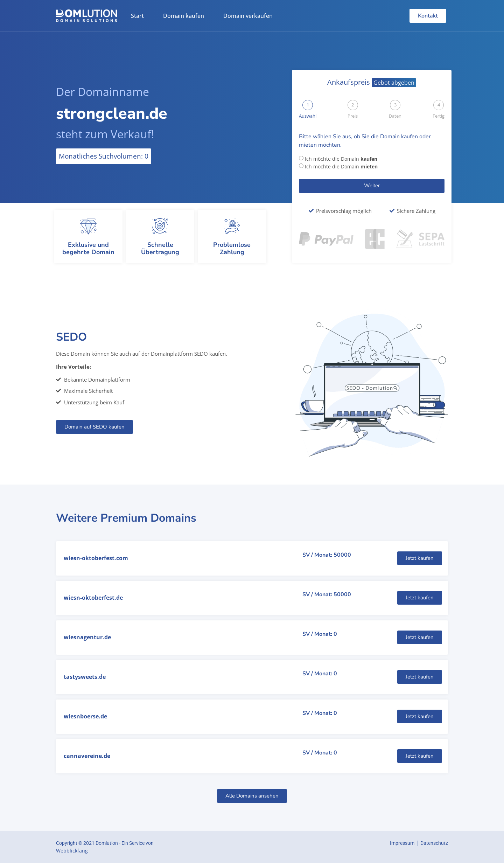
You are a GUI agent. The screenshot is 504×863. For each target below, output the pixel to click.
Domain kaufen (184, 16)
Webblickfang (72, 851)
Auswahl (308, 116)
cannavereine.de (87, 756)
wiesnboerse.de (85, 716)
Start (137, 16)
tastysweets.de (85, 677)
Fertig (439, 116)
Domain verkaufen (248, 16)
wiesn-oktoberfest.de (93, 598)
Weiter (372, 186)
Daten (395, 116)
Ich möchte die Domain (341, 159)
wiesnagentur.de (87, 637)
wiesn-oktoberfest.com (96, 558)
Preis (353, 116)
